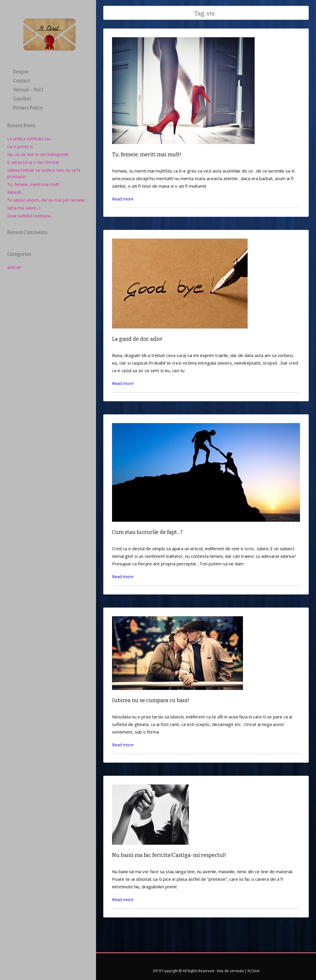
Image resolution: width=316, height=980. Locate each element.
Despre (21, 72)
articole (14, 267)
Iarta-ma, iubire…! (24, 208)
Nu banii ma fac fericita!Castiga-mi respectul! (169, 853)
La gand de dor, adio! (137, 338)
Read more (123, 198)
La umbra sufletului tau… (31, 139)
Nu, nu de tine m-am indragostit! (38, 154)
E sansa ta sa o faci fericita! (33, 162)
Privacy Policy (28, 108)
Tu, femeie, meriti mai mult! (33, 184)
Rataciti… (16, 192)
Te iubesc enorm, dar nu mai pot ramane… (48, 200)
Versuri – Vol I (28, 90)
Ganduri (22, 99)
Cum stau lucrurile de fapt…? (147, 531)
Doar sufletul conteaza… (30, 216)
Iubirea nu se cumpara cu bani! (151, 699)
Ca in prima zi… (22, 147)
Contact (22, 81)
